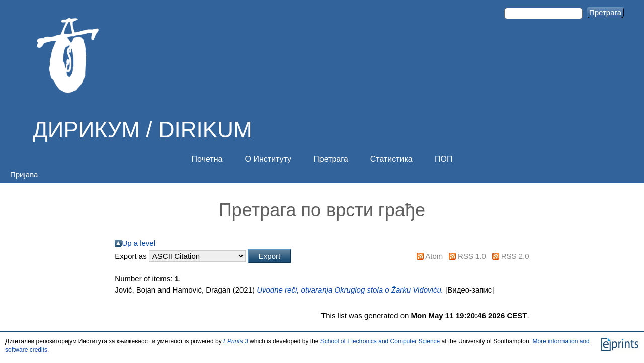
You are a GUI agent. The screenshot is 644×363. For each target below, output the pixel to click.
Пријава (24, 174)
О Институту (268, 159)
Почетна (207, 159)
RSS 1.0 (472, 256)
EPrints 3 (236, 341)
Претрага (331, 159)
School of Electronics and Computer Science (380, 341)
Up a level (139, 243)
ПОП (444, 159)
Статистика (391, 159)
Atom (434, 256)
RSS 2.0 (515, 256)
